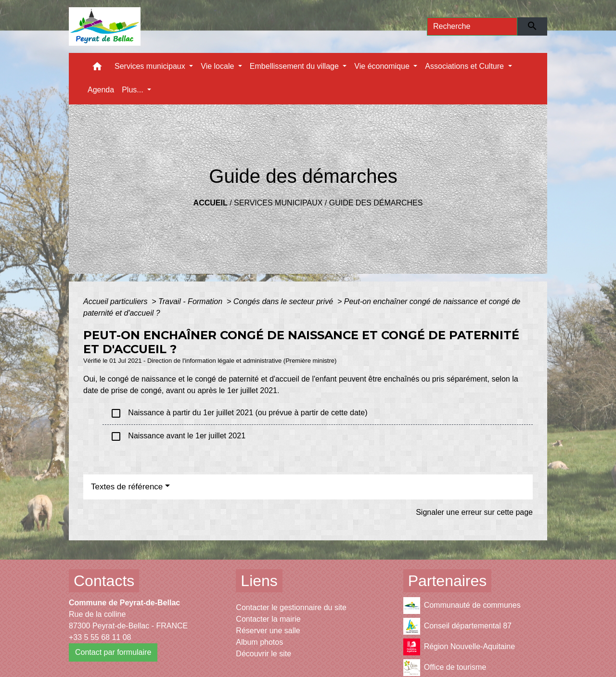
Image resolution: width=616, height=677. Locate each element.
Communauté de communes (462, 606)
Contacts (104, 581)
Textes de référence (127, 487)
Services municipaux (278, 203)
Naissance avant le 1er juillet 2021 (178, 436)
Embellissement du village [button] (295, 66)
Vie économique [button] (383, 66)
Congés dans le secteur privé (284, 301)
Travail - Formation (192, 301)
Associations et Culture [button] (465, 66)
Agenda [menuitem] (101, 90)
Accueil (211, 203)
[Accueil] (105, 26)
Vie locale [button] (218, 66)
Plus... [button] (134, 90)
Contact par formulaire (113, 652)
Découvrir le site (263, 654)
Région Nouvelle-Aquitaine (459, 647)
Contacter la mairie (268, 619)
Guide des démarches (376, 203)
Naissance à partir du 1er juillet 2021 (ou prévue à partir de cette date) (239, 413)
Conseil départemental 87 (457, 626)
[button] (97, 69)
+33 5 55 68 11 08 (100, 637)
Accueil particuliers (116, 301)
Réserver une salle (268, 631)
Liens (259, 581)
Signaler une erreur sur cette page (474, 512)
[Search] (472, 26)
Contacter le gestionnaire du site (291, 607)
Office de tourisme (445, 668)
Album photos (259, 642)
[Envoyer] (533, 26)
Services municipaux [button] (151, 66)
